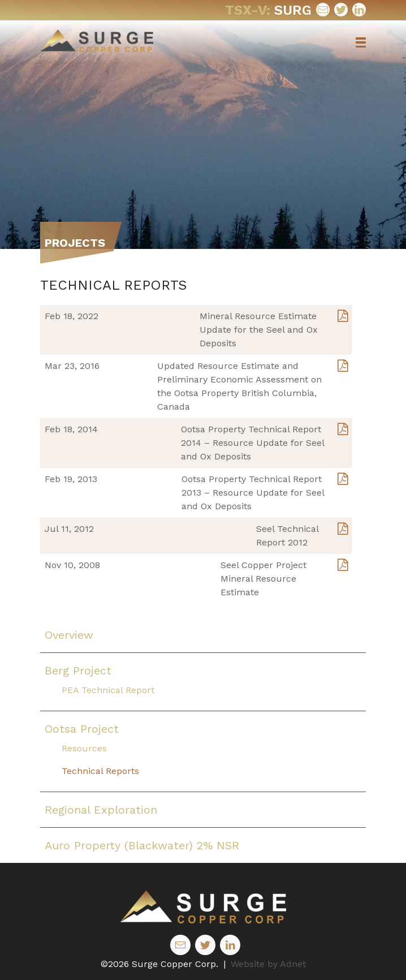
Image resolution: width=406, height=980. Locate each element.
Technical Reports (100, 771)
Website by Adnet (268, 964)
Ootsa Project (82, 729)
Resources (84, 748)
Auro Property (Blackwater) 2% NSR (142, 845)
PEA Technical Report (108, 690)
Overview (69, 635)
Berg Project (78, 670)
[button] (361, 42)
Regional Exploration (101, 810)
